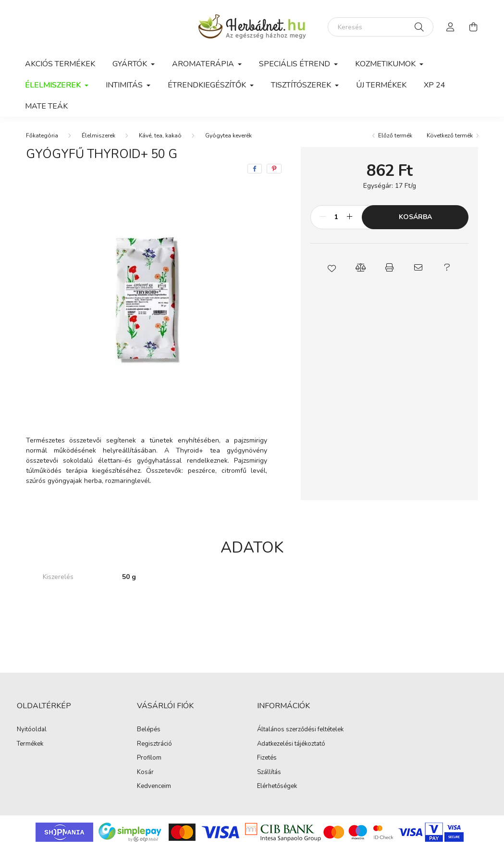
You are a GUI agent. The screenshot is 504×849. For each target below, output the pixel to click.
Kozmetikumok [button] (386, 64)
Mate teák (46, 106)
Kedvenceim (154, 787)
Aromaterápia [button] (204, 64)
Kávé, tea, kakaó (160, 135)
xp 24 (435, 85)
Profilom (149, 758)
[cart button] (474, 27)
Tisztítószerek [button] (302, 85)
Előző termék (395, 135)
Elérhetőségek (277, 787)
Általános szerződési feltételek (300, 730)
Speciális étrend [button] (295, 64)
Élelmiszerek (98, 135)
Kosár (145, 773)
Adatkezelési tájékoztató (291, 744)
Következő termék (450, 135)
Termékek (30, 744)
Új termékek (381, 85)
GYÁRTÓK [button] (131, 64)
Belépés (149, 730)
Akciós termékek (60, 64)
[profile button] (451, 27)
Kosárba (415, 217)
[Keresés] (381, 27)
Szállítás (269, 773)
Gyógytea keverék (228, 135)
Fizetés (267, 758)
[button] (332, 268)
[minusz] (323, 217)
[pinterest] (274, 169)
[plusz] (349, 217)
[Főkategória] (42, 135)
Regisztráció (154, 744)
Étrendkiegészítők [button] (208, 85)
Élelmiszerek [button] (54, 85)
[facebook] (255, 169)
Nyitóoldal (32, 730)
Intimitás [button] (125, 85)
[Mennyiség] (336, 217)
